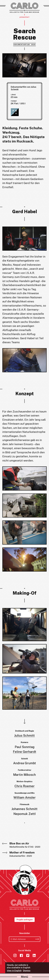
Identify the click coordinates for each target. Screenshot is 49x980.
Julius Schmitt (24, 735)
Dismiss (27, 971)
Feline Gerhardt (25, 752)
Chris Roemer (25, 786)
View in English (14, 971)
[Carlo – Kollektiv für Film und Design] (25, 8)
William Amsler (25, 797)
